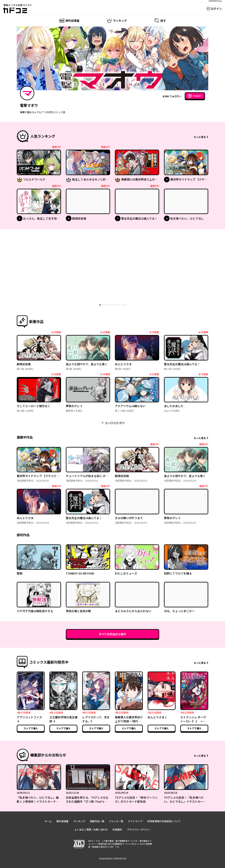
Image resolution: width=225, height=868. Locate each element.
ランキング (79, 821)
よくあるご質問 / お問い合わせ (91, 829)
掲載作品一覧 (97, 821)
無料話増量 (62, 821)
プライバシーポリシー (139, 829)
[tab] (100, 305)
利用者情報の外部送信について (164, 821)
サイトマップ (135, 821)
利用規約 (117, 829)
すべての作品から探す (112, 634)
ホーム (48, 821)
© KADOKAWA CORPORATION (113, 859)
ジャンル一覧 (116, 821)
